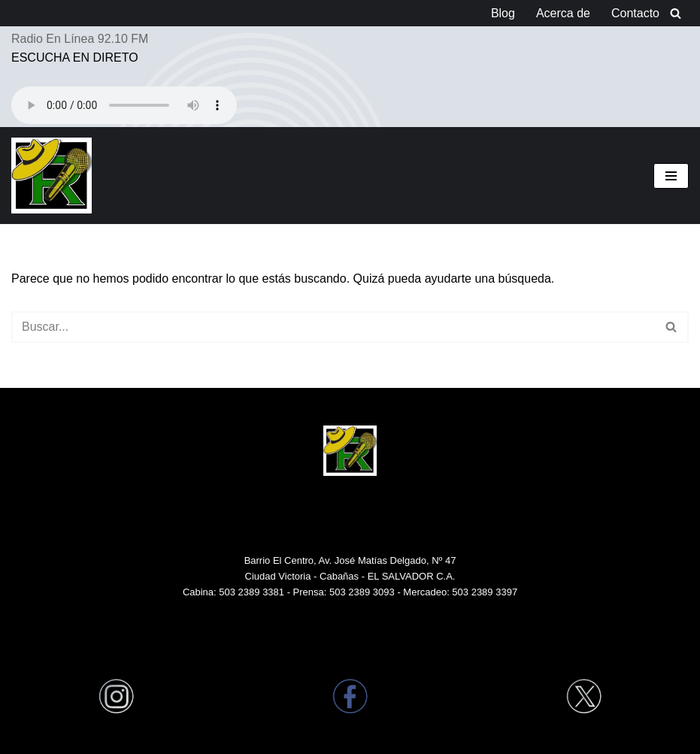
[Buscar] (676, 13)
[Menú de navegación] (671, 176)
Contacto (635, 13)
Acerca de (563, 13)
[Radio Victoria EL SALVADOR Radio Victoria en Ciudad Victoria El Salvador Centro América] (52, 176)
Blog (503, 13)
